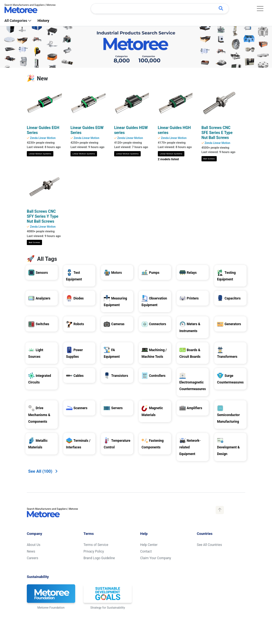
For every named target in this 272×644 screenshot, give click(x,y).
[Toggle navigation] (260, 9)
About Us (34, 470)
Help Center (149, 470)
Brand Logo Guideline (99, 484)
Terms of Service (96, 470)
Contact (146, 477)
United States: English (49, 604)
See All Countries (209, 470)
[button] (43, 397)
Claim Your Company (156, 484)
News (31, 477)
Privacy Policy (94, 477)
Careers (32, 484)
